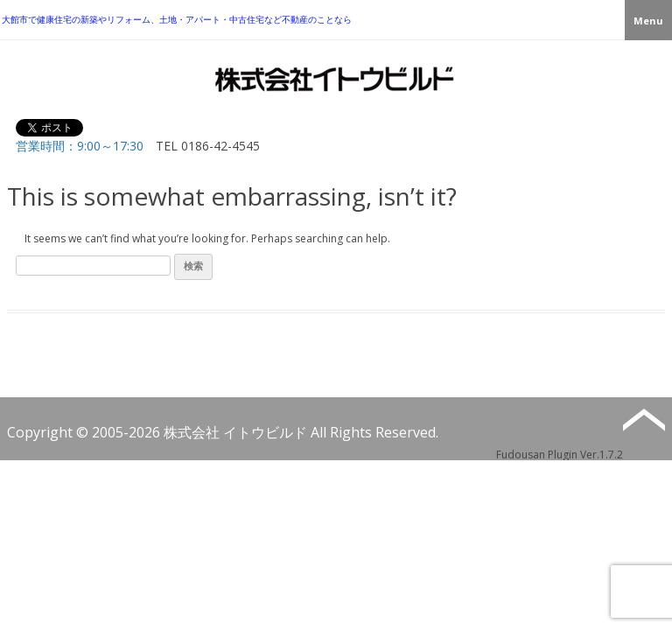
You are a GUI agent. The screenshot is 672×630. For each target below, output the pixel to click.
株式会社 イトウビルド (235, 432)
